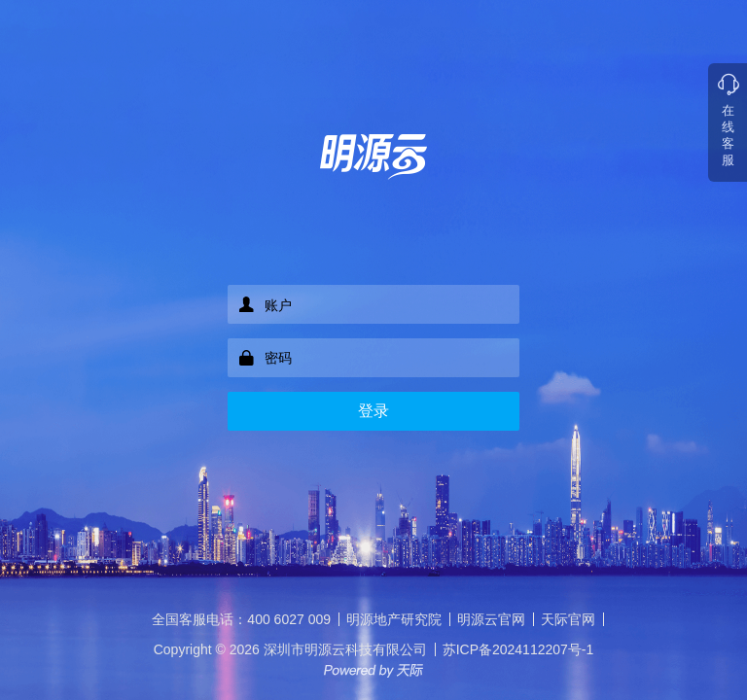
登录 (373, 411)
